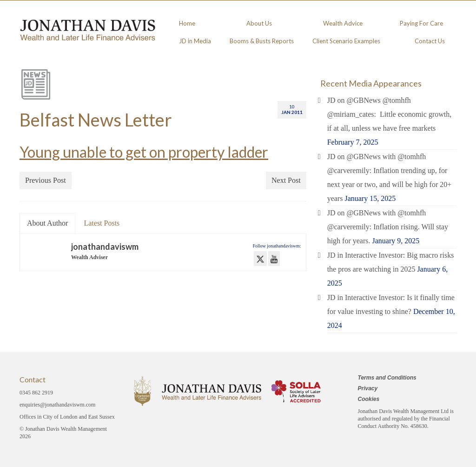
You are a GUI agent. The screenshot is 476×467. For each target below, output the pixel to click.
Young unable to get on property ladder (144, 152)
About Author (47, 223)
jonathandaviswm (105, 247)
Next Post (286, 180)
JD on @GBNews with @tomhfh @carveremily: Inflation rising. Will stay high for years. (388, 227)
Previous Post (46, 180)
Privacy (368, 388)
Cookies (369, 399)
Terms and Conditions (387, 378)
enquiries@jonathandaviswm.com (57, 405)
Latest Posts (102, 223)
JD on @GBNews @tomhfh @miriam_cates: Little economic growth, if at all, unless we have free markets (390, 114)
